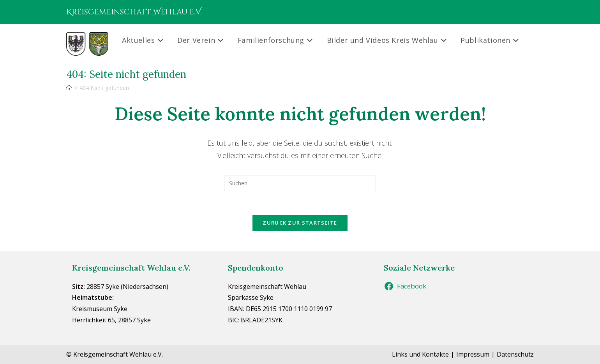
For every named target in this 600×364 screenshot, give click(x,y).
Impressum (473, 354)
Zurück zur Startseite (300, 223)
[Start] (69, 88)
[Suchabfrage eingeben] (300, 183)
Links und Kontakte (420, 354)
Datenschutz (515, 354)
